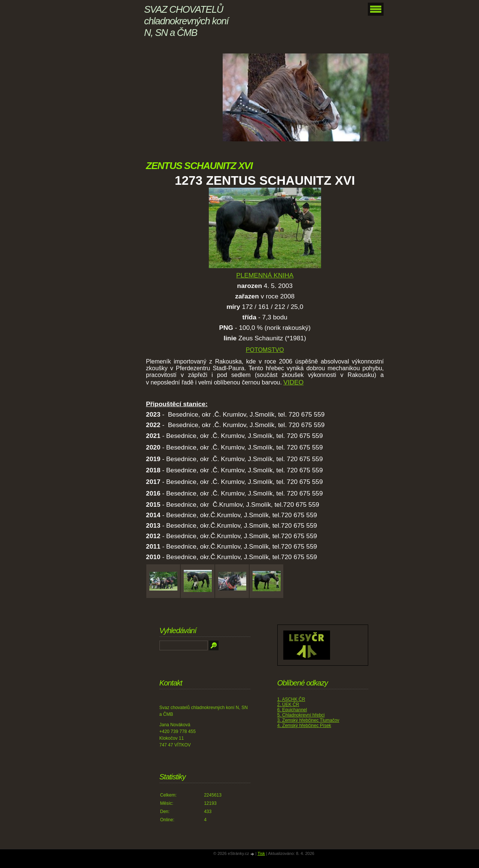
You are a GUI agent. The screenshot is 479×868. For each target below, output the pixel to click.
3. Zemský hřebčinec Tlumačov (308, 720)
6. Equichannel (292, 710)
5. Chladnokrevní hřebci (301, 715)
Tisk (261, 853)
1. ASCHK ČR (291, 699)
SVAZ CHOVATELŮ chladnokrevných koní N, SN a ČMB (186, 21)
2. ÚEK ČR (288, 705)
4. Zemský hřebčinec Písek (304, 726)
